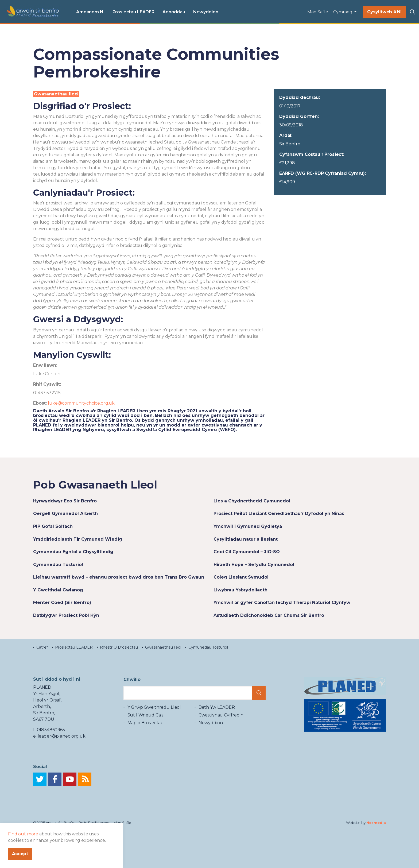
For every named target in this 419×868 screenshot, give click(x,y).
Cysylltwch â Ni (384, 12)
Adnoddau (174, 12)
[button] (259, 698)
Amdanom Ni (90, 12)
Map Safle (318, 12)
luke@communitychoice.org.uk (81, 403)
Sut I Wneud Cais (146, 724)
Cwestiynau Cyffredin (221, 724)
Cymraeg (343, 12)
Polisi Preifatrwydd (95, 823)
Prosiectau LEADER (133, 12)
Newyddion (206, 12)
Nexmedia (376, 823)
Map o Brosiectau (146, 732)
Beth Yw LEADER (217, 717)
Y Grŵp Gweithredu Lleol (154, 717)
